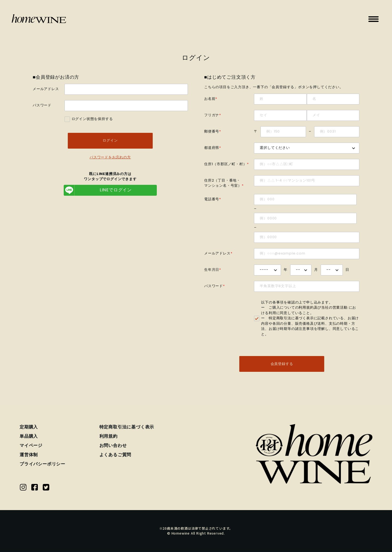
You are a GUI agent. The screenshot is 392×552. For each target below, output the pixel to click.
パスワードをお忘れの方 (110, 158)
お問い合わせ (113, 446)
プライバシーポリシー (42, 465)
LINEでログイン (98, 191)
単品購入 (29, 437)
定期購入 (29, 428)
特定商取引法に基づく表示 (291, 318)
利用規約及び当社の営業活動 (323, 308)
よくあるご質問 (115, 456)
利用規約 (108, 437)
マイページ (31, 446)
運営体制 (29, 456)
